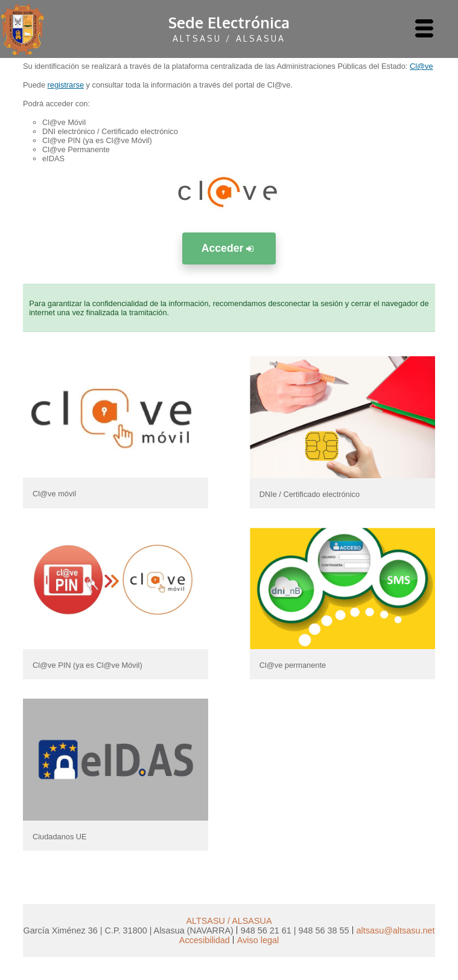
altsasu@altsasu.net (396, 930)
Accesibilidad (205, 940)
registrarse (66, 85)
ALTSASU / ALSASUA (229, 921)
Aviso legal (258, 940)
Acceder (229, 248)
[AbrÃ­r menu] (424, 29)
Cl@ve (421, 66)
